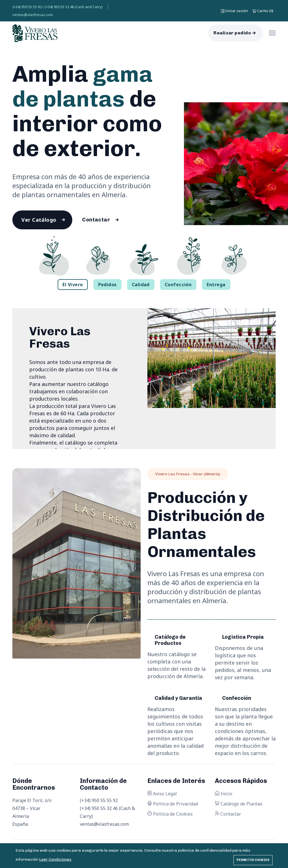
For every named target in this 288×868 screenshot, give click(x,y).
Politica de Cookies (170, 814)
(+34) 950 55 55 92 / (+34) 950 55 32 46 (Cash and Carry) (58, 7)
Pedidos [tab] (107, 285)
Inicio (224, 794)
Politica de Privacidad (173, 804)
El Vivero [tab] (73, 285)
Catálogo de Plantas (239, 804)
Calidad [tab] (141, 285)
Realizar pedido (232, 33)
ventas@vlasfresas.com (33, 15)
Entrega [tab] (216, 285)
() (263, 11)
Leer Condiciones (55, 859)
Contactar (97, 220)
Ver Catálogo (39, 220)
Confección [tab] (178, 285)
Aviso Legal (162, 794)
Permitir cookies (253, 860)
